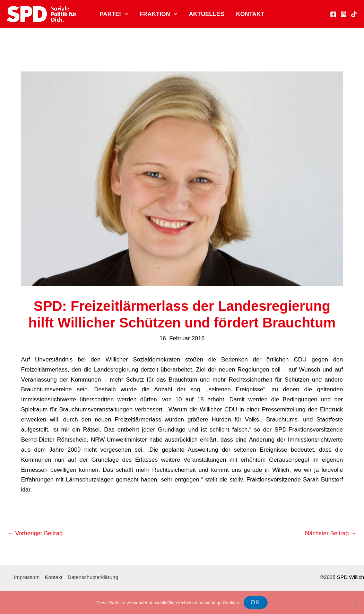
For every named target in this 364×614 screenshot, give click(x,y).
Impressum (27, 577)
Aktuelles (207, 14)
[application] (124, 14)
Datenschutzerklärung (93, 577)
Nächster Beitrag (331, 533)
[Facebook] (333, 14)
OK (256, 602)
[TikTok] (354, 14)
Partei (114, 14)
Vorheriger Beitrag (35, 533)
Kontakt (250, 14)
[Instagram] (344, 14)
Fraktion (158, 14)
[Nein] (355, 603)
